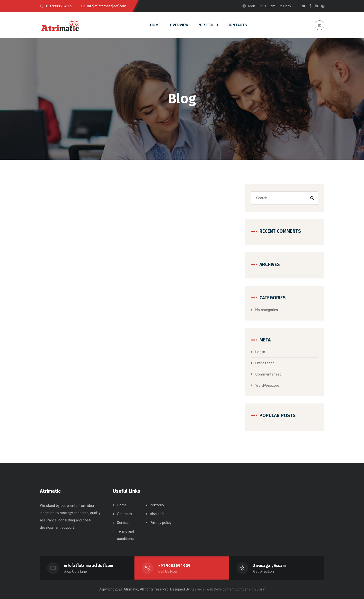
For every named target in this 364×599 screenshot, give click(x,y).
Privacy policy (161, 523)
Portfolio (157, 505)
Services (124, 523)
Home (122, 505)
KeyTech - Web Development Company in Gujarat (228, 589)
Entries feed (265, 363)
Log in (260, 352)
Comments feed (268, 374)
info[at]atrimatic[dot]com (88, 566)
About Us (157, 514)
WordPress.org (267, 385)
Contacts (124, 514)
